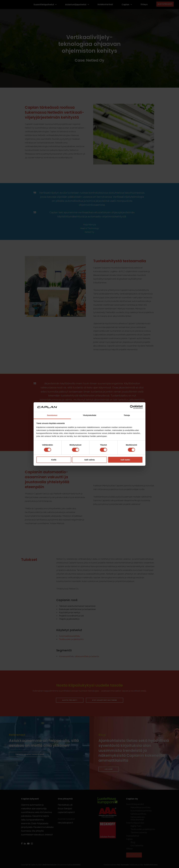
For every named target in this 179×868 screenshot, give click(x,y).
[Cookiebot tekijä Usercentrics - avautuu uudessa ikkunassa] (132, 407)
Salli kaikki (125, 460)
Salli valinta (90, 460)
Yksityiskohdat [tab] (89, 415)
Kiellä (54, 460)
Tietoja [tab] (127, 415)
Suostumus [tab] (52, 415)
